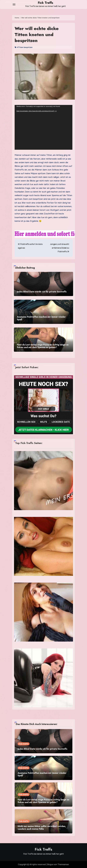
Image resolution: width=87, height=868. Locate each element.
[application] (43, 127)
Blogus (50, 864)
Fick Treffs (45, 3)
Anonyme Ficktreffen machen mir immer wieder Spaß (41, 318)
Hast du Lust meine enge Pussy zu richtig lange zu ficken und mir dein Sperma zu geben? (43, 346)
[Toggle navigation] (14, 4)
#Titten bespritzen (25, 47)
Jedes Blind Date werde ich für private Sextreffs (42, 292)
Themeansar (63, 864)
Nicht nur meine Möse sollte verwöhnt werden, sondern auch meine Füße (42, 828)
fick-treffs (24, 744)
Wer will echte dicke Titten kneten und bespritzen (37, 34)
